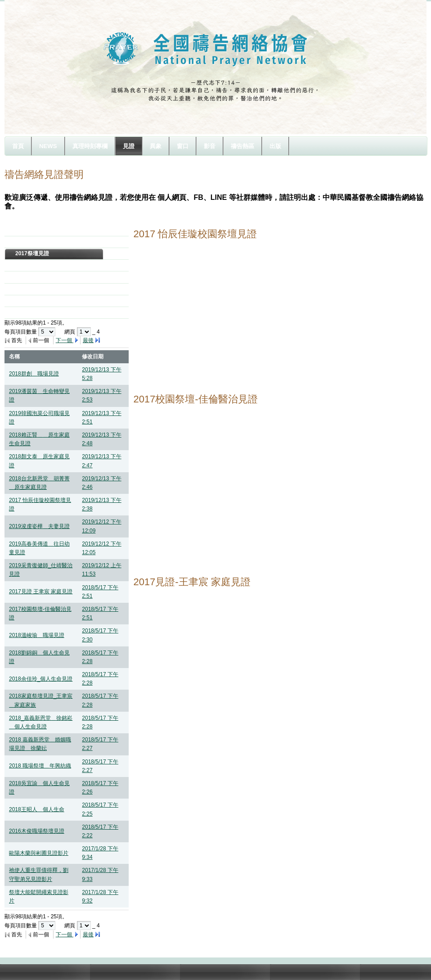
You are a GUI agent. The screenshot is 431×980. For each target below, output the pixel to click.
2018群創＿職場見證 (34, 374)
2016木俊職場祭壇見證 (37, 831)
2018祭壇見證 (32, 242)
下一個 (65, 340)
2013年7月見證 (34, 301)
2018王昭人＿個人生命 (37, 809)
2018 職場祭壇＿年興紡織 (40, 766)
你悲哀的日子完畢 (37, 312)
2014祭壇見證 (32, 289)
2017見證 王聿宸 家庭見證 (41, 592)
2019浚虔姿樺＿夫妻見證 (39, 526)
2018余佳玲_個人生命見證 (41, 679)
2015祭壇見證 (32, 277)
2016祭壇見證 (32, 265)
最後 (88, 340)
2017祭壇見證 (32, 253)
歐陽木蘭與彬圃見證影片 (39, 853)
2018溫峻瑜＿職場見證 (37, 635)
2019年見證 (29, 230)
